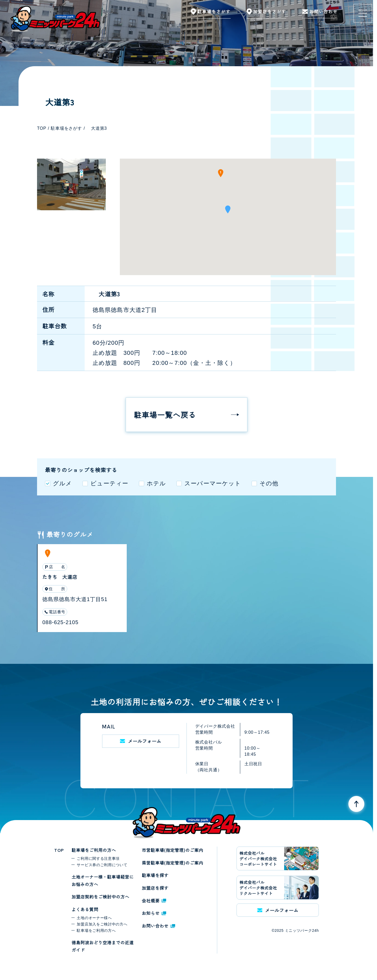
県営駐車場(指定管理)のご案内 (172, 863)
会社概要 (154, 901)
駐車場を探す (155, 875)
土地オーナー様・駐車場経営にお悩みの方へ (103, 880)
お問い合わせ (158, 926)
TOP (59, 850)
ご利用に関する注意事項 (98, 858)
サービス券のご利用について (102, 865)
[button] (228, 211)
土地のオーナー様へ (94, 918)
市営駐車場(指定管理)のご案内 (172, 850)
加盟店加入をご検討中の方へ (102, 924)
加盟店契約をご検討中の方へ (100, 897)
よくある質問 (85, 909)
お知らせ (154, 913)
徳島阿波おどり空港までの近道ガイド (103, 946)
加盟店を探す (155, 888)
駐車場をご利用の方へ (94, 850)
